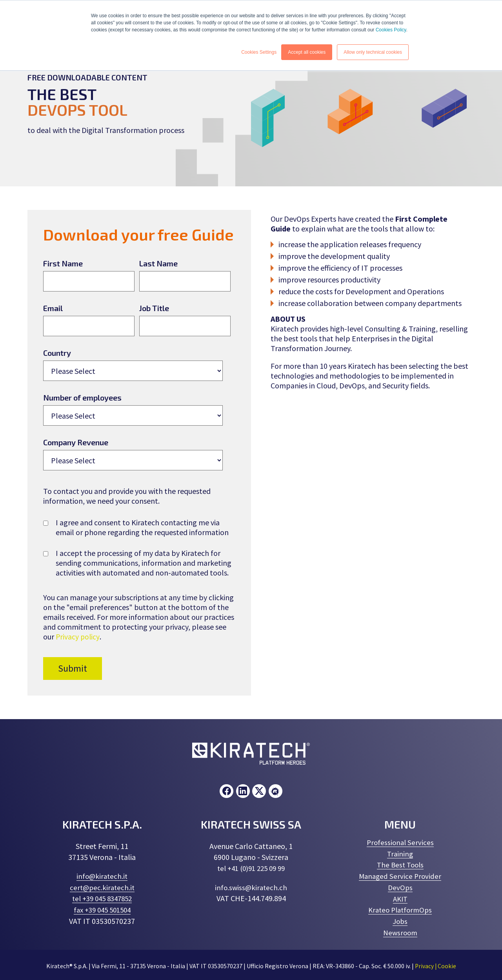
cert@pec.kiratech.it (102, 887)
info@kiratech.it (102, 876)
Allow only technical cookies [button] (373, 52)
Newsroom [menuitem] (400, 930)
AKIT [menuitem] (400, 897)
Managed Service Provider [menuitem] (400, 875)
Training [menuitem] (400, 853)
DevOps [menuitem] (400, 886)
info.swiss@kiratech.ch (251, 887)
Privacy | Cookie (436, 964)
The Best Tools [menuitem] (400, 864)
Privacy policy (78, 637)
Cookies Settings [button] (259, 52)
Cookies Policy (391, 30)
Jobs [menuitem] (400, 919)
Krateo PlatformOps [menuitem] (400, 908)
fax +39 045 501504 (102, 909)
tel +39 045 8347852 (102, 898)
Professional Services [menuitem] (400, 842)
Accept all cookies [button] (307, 52)
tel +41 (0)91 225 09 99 (251, 868)
